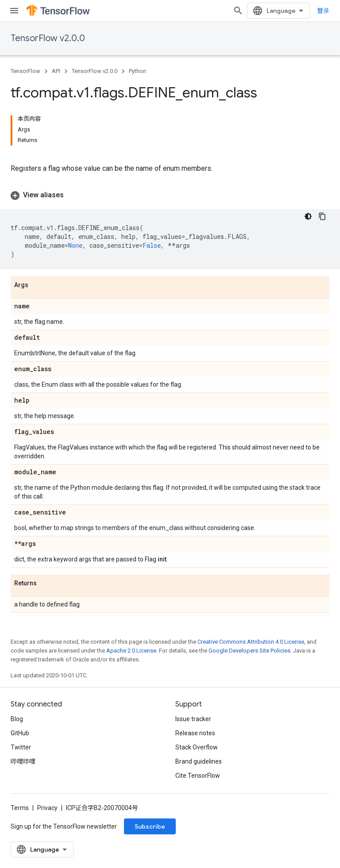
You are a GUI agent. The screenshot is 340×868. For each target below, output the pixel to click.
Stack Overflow (197, 747)
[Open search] (238, 11)
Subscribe (150, 826)
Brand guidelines (199, 761)
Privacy (47, 808)
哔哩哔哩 (23, 761)
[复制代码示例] (322, 216)
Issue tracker (193, 719)
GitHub (20, 733)
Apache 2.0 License (131, 651)
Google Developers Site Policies (249, 651)
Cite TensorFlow (198, 776)
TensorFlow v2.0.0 (48, 38)
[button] (170, 195)
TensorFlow (25, 71)
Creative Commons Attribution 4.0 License (251, 642)
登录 (323, 11)
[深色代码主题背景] (308, 216)
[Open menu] (14, 11)
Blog (17, 719)
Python (137, 71)
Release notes (195, 733)
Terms (20, 808)
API (56, 71)
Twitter (21, 747)
